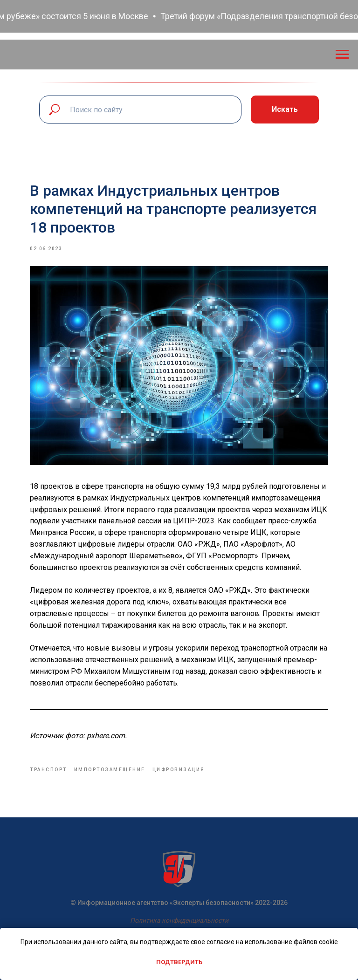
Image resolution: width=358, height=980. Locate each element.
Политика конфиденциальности (179, 920)
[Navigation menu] (342, 55)
